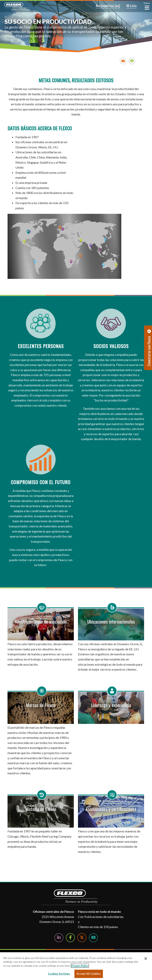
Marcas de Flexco (41, 705)
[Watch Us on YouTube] (93, 938)
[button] (102, 6)
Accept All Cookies (89, 974)
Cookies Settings (59, 974)
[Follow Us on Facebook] (70, 938)
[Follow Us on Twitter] (82, 938)
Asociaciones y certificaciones (111, 809)
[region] (76, 966)
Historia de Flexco (41, 809)
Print (132, 61)
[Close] (146, 959)
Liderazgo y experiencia (111, 705)
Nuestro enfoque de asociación (41, 621)
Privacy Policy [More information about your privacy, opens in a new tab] (80, 966)
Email (123, 61)
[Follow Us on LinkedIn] (59, 938)
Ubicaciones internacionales (111, 621)
